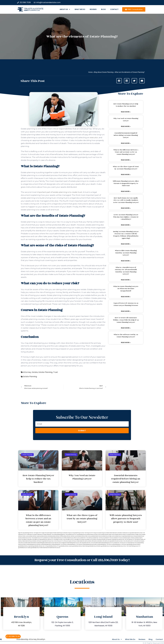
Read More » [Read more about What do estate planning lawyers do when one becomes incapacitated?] (126, 297)
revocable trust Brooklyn (27, 539)
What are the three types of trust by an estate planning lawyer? (126, 168)
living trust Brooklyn (64, 533)
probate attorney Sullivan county (70, 536)
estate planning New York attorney (59, 544)
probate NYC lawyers (118, 538)
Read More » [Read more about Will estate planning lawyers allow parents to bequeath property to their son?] (126, 191)
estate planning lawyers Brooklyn (34, 544)
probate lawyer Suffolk (61, 538)
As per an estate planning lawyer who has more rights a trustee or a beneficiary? (126, 217)
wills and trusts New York (120, 541)
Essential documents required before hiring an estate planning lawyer (126, 135)
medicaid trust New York (139, 533)
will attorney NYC (131, 539)
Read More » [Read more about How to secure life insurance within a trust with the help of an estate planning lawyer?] (126, 328)
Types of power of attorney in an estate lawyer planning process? (126, 304)
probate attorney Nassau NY (121, 535)
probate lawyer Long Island (121, 536)
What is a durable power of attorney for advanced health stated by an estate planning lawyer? (126, 271)
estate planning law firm (32, 10)
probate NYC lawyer (109, 538)
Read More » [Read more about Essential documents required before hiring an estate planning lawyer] (126, 143)
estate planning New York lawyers (119, 544)
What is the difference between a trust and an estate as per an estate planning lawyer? (126, 152)
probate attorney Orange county (134, 535)
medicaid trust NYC (22, 535)
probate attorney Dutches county (94, 535)
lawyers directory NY (49, 539)
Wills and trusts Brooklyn (97, 541)
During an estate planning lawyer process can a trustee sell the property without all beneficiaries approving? (126, 235)
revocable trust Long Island (38, 539)
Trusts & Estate (34, 9)
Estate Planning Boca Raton (42, 543)
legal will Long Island (23, 533)
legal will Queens (46, 533)
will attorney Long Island (111, 539)
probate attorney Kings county (108, 535)
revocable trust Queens (79, 539)
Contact (114, 9)
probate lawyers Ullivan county (73, 538)
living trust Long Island (73, 533)
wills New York (90, 543)
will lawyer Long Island (42, 541)
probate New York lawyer (98, 538)
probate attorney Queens (34, 536)
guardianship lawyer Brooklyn (94, 546)
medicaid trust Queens (32, 535)
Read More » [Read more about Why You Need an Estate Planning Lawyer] (126, 126)
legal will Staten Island (54, 533)
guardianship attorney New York (40, 546)
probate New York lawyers (120, 543)
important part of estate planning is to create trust (60, 192)
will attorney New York (122, 539)
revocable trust (88, 539)
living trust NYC (90, 533)
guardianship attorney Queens (66, 546)
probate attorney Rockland (46, 536)
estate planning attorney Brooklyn (90, 544)
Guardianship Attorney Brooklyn (31, 639)
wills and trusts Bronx (87, 541)
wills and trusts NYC (130, 541)
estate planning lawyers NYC (107, 543)
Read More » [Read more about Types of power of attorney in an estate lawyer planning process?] (126, 311)
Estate (35, 372)
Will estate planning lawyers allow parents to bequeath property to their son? (126, 183)
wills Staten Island (97, 543)
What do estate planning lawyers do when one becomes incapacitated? (126, 289)
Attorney (27, 372)
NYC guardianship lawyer (81, 535)
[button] (119, 81)
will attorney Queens (139, 539)
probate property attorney (129, 538)
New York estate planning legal (56, 535)
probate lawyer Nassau (132, 536)
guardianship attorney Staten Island (80, 546)
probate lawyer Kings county (108, 536)
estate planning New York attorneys (75, 544)
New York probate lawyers (69, 535)
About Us (65, 9)
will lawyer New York (51, 541)
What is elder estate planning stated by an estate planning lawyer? (126, 253)
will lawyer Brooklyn (32, 541)
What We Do (80, 9)
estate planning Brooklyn (46, 544)
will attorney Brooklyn (101, 539)
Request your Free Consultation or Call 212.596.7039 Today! (82, 560)
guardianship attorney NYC (53, 546)
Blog (103, 9)
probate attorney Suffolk (57, 536)
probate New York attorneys (86, 538)
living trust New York (82, 533)
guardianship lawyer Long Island (108, 546)
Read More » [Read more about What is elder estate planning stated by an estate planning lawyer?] (126, 261)
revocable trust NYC (70, 539)
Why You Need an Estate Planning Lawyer (126, 120)
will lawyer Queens (67, 541)
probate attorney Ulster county (84, 536)
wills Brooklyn (34, 543)
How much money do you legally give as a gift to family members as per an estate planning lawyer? (126, 200)
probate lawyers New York (28, 538)
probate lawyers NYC (38, 538)
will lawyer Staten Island (77, 541)
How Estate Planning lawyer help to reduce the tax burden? (126, 105)
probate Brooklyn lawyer (96, 536)
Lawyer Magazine (62, 543)
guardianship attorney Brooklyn (134, 544)
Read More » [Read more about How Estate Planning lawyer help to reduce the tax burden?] (126, 112)
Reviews (93, 9)
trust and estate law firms (131, 543)
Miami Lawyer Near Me (53, 543)
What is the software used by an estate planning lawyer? (126, 336)
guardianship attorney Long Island (25, 546)
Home (90, 72)
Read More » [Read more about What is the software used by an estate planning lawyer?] (126, 342)
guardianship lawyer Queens (24, 548)
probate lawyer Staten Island (50, 538)
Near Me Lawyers (56, 548)
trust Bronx (94, 539)
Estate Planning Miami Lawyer (73, 543)
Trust (56, 372)
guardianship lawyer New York (122, 546)
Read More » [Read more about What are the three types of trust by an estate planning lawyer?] (126, 175)
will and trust (45, 304)
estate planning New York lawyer (105, 544)
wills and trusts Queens (139, 541)
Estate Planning (45, 372)
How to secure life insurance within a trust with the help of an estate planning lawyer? (126, 320)
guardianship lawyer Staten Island (38, 548)
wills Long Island (83, 543)
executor (94, 138)
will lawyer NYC (60, 541)
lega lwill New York (31, 533)
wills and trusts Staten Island (24, 543)
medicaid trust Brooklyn (117, 533)
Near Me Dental (49, 548)
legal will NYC (39, 533)
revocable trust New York (59, 539)
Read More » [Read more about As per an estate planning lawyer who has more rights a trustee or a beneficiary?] (126, 225)
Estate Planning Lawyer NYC (134, 546)
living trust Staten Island (107, 533)
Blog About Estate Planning (104, 72)
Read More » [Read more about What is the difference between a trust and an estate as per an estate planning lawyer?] (126, 160)
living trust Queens (97, 533)
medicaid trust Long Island (128, 533)
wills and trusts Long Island (108, 541)
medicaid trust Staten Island (43, 535)
